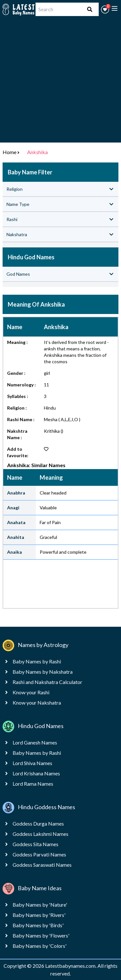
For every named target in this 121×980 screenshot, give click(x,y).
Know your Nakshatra (37, 703)
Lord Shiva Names (32, 763)
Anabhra (16, 493)
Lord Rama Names (33, 784)
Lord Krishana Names (36, 773)
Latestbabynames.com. (71, 966)
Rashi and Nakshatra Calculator (47, 682)
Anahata (16, 522)
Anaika (15, 552)
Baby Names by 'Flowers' (41, 935)
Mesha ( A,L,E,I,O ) (62, 419)
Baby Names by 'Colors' (40, 946)
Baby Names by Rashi (37, 661)
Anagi (13, 508)
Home (10, 152)
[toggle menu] (115, 8)
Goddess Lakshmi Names (40, 834)
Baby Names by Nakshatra (43, 672)
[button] (105, 9)
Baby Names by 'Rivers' (39, 915)
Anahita (16, 537)
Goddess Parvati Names (39, 854)
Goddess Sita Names (35, 844)
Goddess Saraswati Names (42, 865)
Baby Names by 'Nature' (40, 905)
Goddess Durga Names (38, 823)
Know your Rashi (31, 692)
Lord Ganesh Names (35, 742)
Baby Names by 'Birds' (38, 925)
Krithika (52, 431)
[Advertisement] (60, 82)
